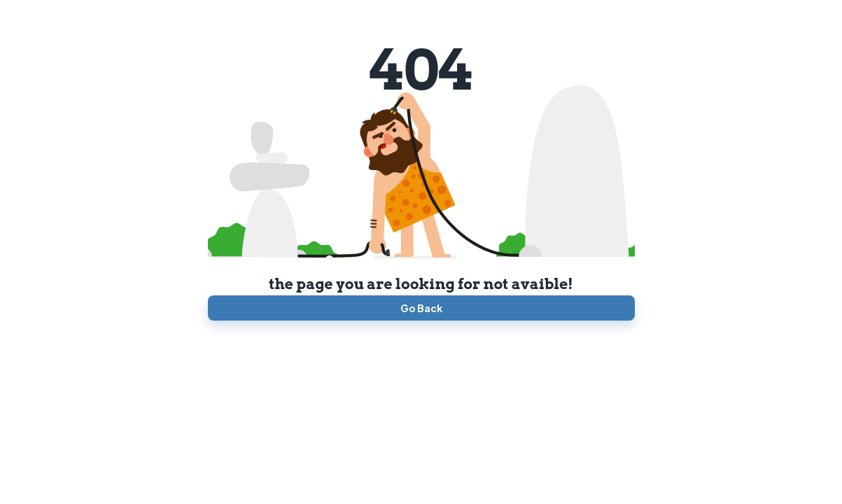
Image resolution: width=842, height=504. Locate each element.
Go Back (421, 308)
